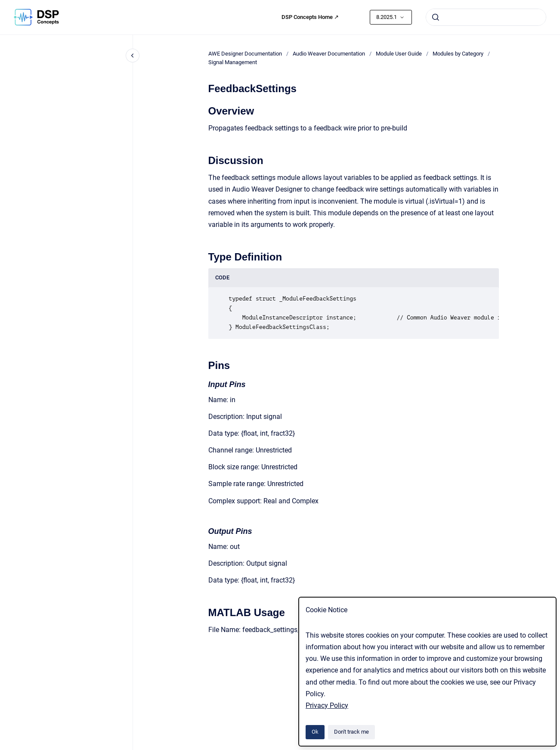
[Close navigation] (133, 56)
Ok (315, 732)
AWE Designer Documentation (245, 54)
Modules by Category (458, 54)
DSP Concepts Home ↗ (310, 17)
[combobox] (486, 17)
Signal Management (233, 62)
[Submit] (436, 17)
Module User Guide (399, 54)
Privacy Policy (327, 705)
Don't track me (351, 732)
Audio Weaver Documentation (329, 54)
